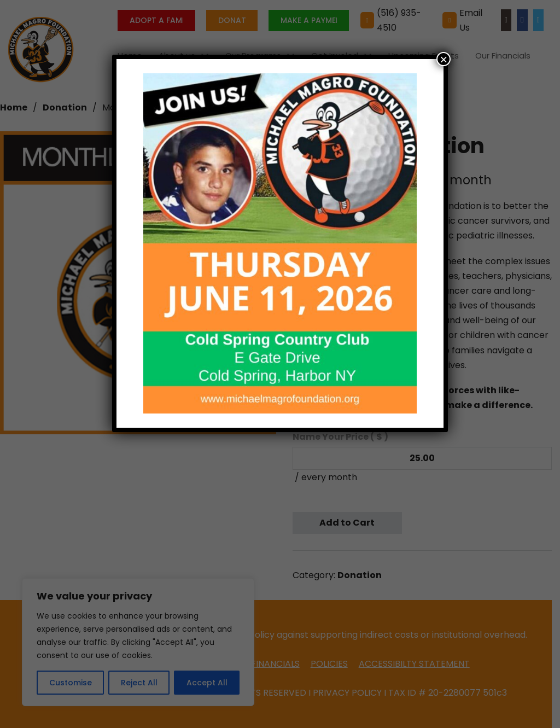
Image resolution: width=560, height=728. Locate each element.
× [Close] (444, 59)
